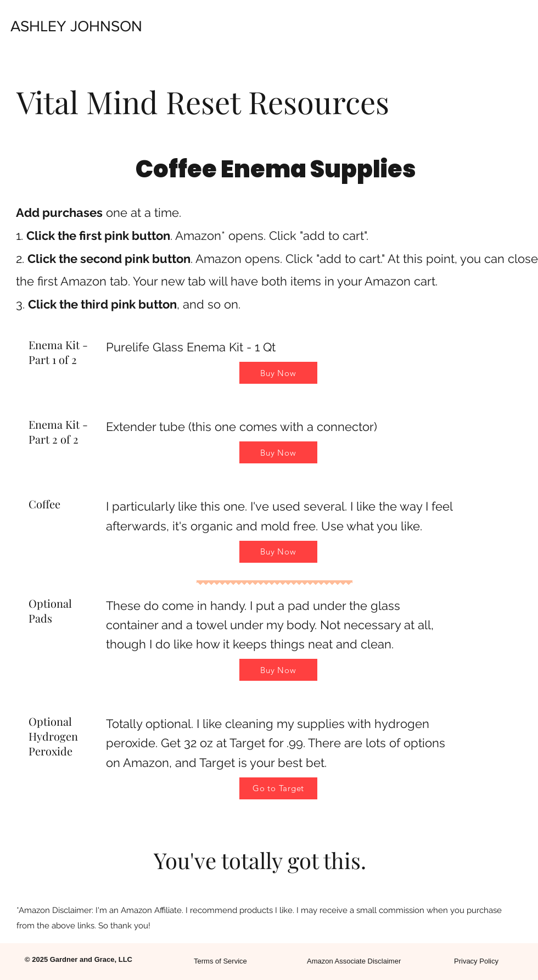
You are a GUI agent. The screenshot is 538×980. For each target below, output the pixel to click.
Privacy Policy (476, 961)
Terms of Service (220, 961)
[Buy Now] (278, 373)
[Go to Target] (278, 788)
